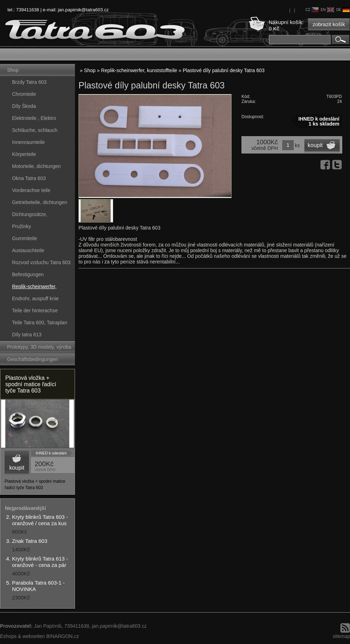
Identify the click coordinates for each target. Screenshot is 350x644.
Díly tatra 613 (27, 335)
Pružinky (22, 226)
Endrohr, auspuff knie (35, 298)
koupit (17, 468)
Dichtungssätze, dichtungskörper (30, 216)
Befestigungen (28, 274)
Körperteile (24, 154)
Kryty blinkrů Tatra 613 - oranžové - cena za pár (40, 562)
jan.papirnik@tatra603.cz (83, 10)
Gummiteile (25, 238)
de (343, 10)
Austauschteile (28, 250)
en (327, 10)
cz (312, 10)
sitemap (341, 636)
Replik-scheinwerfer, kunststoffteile (34, 288)
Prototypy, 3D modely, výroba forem (39, 349)
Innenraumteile (28, 142)
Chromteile (24, 94)
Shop (13, 70)
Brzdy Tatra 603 (29, 82)
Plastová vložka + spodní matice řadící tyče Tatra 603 (31, 384)
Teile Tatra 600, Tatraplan (40, 323)
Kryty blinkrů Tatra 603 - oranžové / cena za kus (40, 520)
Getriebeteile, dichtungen (40, 202)
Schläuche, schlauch (35, 130)
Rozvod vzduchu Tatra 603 (41, 262)
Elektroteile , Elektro (34, 118)
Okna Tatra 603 (29, 178)
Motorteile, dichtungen (36, 166)
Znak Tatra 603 (30, 541)
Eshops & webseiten (22, 636)
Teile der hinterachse (35, 311)
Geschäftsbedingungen (33, 359)
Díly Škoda (24, 106)
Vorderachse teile (31, 190)
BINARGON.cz (63, 636)
